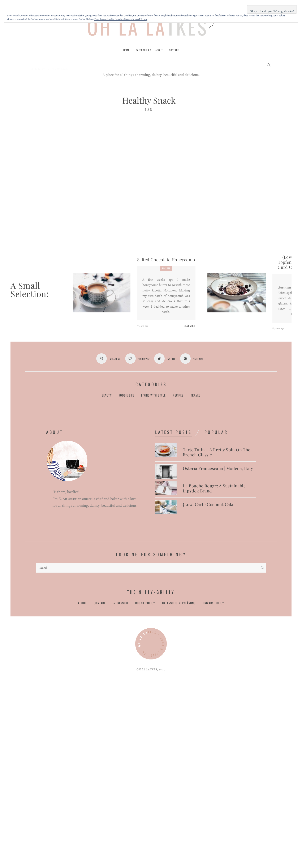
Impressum (120, 603)
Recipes (166, 268)
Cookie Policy (145, 603)
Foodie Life (126, 395)
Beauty (107, 395)
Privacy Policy (213, 603)
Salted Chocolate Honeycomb (166, 259)
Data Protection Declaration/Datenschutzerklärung (121, 19)
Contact (100, 603)
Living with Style (153, 395)
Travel (195, 395)
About (82, 603)
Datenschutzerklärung (179, 603)
